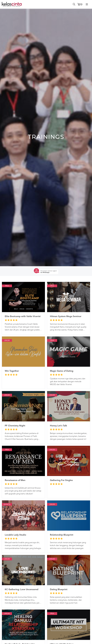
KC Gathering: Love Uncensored (22, 590)
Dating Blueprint (59, 590)
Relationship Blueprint (62, 535)
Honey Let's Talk (58, 426)
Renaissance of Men (15, 480)
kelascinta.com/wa (13, 488)
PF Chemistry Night (15, 426)
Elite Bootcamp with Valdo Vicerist (23, 316)
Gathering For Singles (61, 480)
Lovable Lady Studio (15, 535)
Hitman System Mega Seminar (66, 316)
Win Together (12, 371)
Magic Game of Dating (62, 371)
